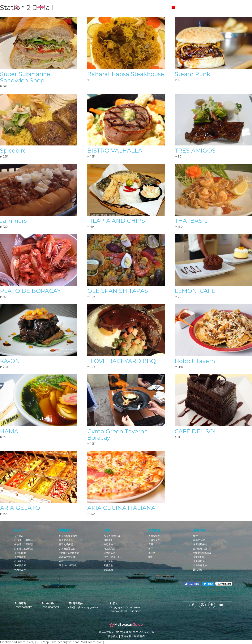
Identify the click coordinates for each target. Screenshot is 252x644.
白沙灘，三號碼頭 (23, 549)
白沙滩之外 (20, 561)
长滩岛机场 (199, 557)
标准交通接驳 (66, 544)
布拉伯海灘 (20, 553)
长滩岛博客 (80, 8)
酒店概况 (97, 8)
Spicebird (13, 151)
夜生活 (152, 553)
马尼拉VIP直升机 (68, 565)
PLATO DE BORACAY (30, 291)
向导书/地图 (199, 540)
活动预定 (127, 8)
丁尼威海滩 (20, 557)
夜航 (61, 561)
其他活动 (108, 565)
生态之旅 (108, 544)
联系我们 (113, 636)
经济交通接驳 (66, 540)
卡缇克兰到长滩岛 (202, 553)
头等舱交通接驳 (67, 549)
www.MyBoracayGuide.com (120, 632)
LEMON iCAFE (195, 291)
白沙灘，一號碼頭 (23, 540)
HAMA (9, 431)
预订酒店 (112, 8)
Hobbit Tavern (195, 361)
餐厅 (151, 549)
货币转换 (158, 8)
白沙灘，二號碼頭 (23, 544)
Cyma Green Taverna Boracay (117, 434)
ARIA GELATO (20, 508)
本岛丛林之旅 (200, 565)
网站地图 (139, 636)
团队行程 (198, 570)
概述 (195, 536)
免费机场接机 (200, 544)
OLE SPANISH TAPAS (118, 291)
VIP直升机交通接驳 (69, 553)
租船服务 (108, 540)
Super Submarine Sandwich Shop (25, 77)
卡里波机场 (199, 561)
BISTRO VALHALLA (115, 151)
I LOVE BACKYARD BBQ (122, 361)
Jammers (13, 221)
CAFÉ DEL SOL (196, 431)
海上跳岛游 (109, 549)
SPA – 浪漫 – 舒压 (113, 557)
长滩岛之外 (20, 570)
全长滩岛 (19, 536)
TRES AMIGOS (195, 151)
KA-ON (10, 361)
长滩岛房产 (154, 540)
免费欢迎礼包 (200, 549)
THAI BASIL (191, 221)
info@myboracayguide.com (86, 607)
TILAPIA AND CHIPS (116, 221)
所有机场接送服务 (68, 536)
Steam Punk (192, 74)
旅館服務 (108, 570)
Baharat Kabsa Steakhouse (126, 74)
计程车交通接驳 (67, 557)
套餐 (151, 544)
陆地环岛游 (109, 553)
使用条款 (126, 636)
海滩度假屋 (20, 565)
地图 (151, 557)
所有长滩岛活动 (112, 536)
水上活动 (108, 561)
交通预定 (143, 8)
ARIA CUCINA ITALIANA (121, 508)
